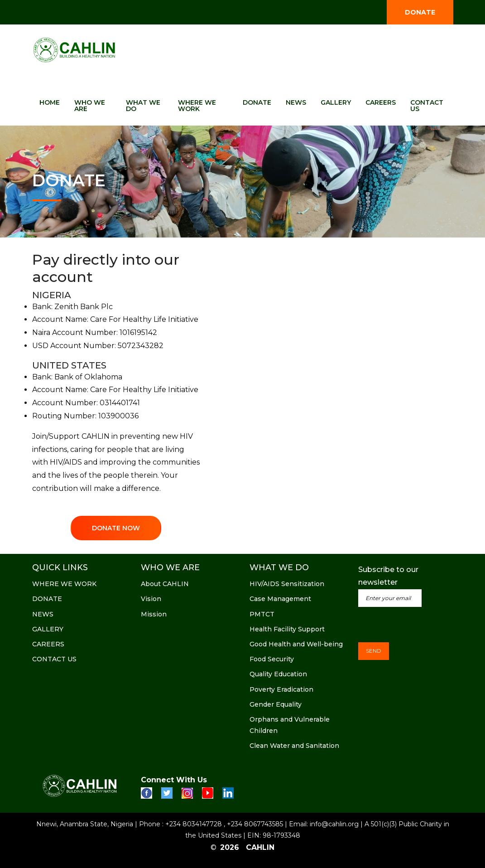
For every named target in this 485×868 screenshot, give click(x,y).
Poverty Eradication (281, 689)
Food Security (272, 659)
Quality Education (278, 674)
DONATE (420, 12)
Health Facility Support (287, 629)
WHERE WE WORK (197, 106)
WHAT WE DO (143, 106)
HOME (50, 102)
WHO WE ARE (90, 106)
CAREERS (381, 102)
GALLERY (336, 102)
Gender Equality (276, 704)
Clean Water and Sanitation (294, 746)
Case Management (280, 599)
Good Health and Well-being (296, 644)
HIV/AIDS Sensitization (287, 584)
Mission (154, 614)
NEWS (296, 102)
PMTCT (262, 614)
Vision (151, 599)
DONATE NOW (116, 528)
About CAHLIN (165, 584)
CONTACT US (427, 106)
